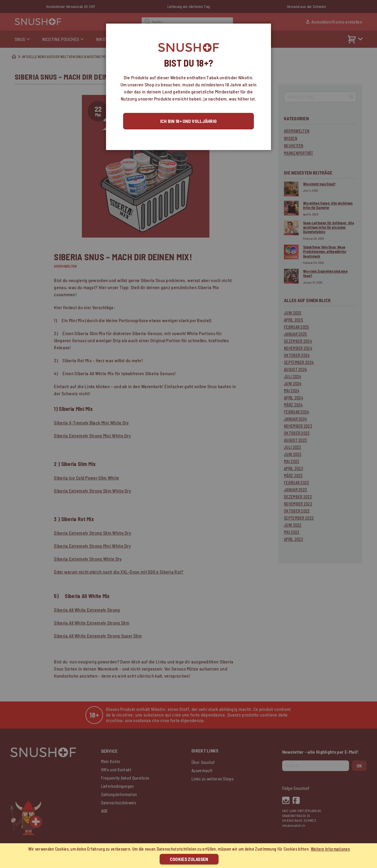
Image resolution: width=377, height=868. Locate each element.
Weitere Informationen (330, 849)
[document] (189, 856)
